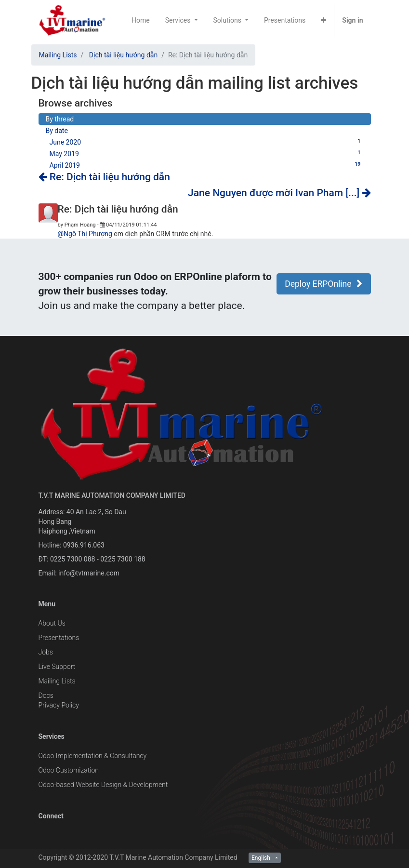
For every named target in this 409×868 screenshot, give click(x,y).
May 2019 (207, 153)
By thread (60, 119)
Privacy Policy (59, 705)
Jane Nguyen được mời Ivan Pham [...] (279, 193)
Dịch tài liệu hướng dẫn (123, 55)
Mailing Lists (58, 55)
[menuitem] (141, 20)
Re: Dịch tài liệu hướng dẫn (104, 177)
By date (57, 131)
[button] (323, 20)
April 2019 (207, 165)
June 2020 (207, 142)
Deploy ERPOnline (323, 284)
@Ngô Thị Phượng (85, 234)
